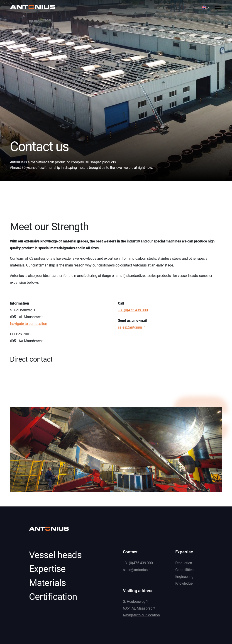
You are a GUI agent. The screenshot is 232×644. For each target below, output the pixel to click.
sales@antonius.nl (132, 327)
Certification (53, 597)
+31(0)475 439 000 (133, 310)
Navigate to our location (29, 324)
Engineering (184, 577)
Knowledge (184, 583)
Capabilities (184, 570)
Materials (48, 583)
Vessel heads (55, 555)
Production (184, 563)
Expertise (47, 569)
